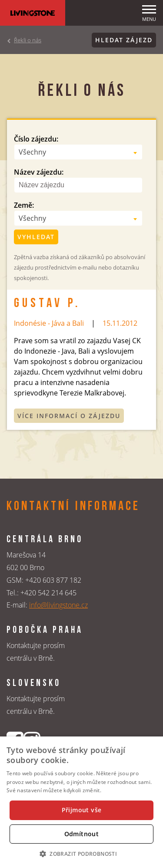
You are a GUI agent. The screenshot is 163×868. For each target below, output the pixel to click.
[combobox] (78, 152)
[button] (81, 854)
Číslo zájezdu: (36, 139)
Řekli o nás (28, 40)
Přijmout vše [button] (82, 810)
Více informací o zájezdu (69, 416)
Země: (24, 205)
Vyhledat (36, 237)
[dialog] (81, 802)
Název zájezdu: (39, 172)
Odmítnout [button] (82, 834)
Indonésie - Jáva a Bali (49, 323)
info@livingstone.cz (58, 605)
